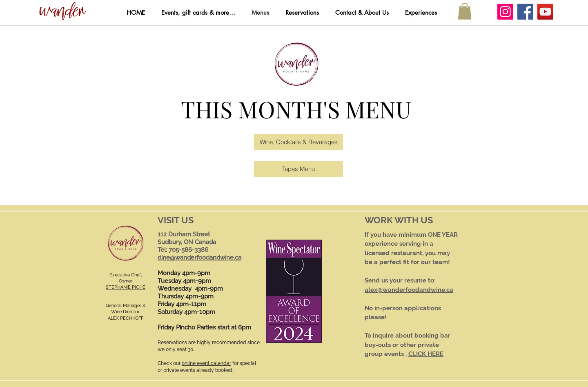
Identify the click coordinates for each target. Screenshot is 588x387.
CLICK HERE (426, 354)
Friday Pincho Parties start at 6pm (204, 327)
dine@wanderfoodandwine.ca (199, 258)
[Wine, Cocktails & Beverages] (298, 142)
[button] (62, 12)
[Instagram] (505, 12)
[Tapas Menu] (298, 169)
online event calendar (206, 363)
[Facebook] (525, 12)
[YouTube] (545, 12)
